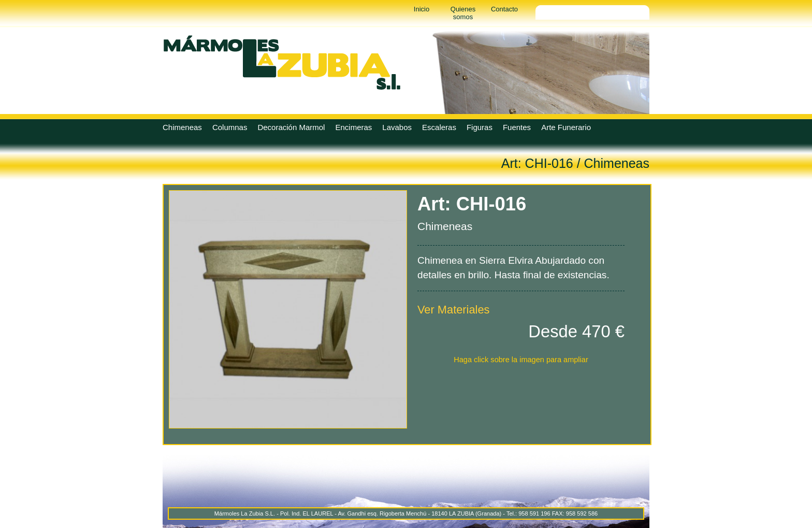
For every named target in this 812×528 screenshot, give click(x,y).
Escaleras (439, 127)
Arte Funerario (566, 127)
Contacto (504, 9)
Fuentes (517, 127)
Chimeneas (182, 127)
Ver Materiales (454, 310)
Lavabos (397, 127)
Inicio (422, 9)
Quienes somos (463, 13)
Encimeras (353, 127)
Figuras (480, 127)
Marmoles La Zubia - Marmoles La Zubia (282, 62)
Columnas (230, 127)
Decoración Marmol (291, 127)
